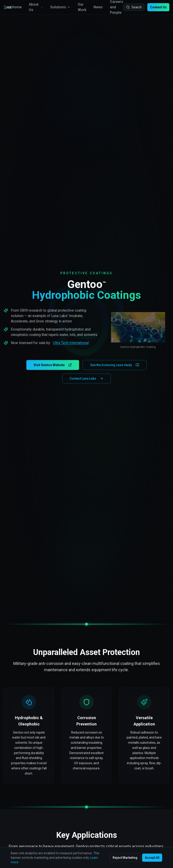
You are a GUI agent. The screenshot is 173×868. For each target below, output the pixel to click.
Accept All (152, 858)
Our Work (82, 7)
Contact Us (158, 7)
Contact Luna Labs (86, 378)
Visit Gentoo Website (53, 365)
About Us (36, 7)
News (98, 7)
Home (17, 7)
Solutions (60, 7)
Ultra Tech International (71, 343)
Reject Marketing (125, 858)
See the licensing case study (115, 365)
